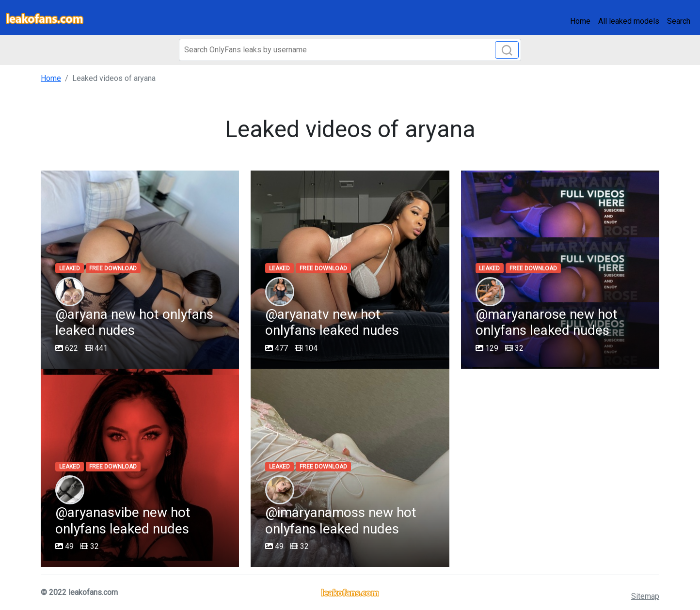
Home (580, 21)
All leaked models (629, 21)
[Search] (350, 50)
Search (679, 21)
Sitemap (645, 596)
